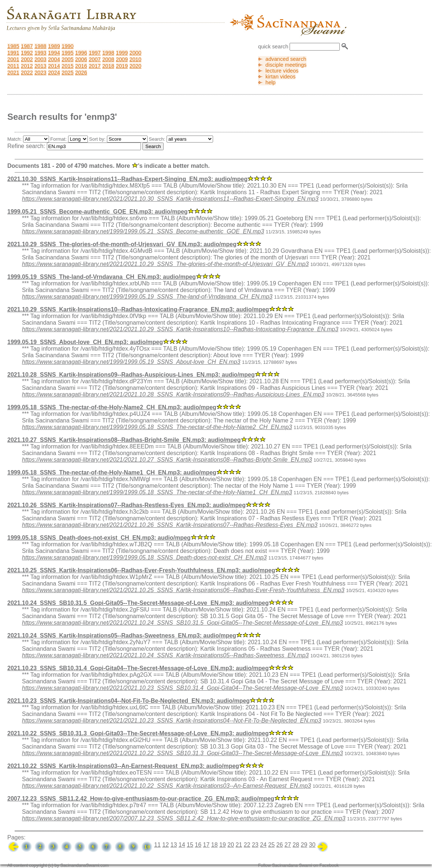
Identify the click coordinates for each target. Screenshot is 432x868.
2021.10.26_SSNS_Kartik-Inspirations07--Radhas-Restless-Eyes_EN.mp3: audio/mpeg (126, 505)
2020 (136, 66)
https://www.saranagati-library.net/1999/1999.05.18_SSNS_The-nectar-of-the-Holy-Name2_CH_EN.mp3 (157, 427)
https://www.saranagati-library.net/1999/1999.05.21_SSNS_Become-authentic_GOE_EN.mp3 (143, 231)
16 (198, 845)
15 (190, 845)
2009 (122, 59)
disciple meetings (286, 65)
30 (312, 845)
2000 (136, 53)
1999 (122, 53)
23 (255, 845)
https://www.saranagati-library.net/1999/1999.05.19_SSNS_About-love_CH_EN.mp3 (131, 362)
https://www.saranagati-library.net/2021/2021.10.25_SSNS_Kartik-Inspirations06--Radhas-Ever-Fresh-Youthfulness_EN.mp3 (183, 590)
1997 (95, 53)
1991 (13, 53)
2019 (122, 66)
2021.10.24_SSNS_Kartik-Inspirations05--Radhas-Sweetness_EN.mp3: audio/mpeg (122, 636)
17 (206, 845)
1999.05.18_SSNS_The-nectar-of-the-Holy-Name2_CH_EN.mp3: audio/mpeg (112, 407)
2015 (68, 66)
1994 (54, 53)
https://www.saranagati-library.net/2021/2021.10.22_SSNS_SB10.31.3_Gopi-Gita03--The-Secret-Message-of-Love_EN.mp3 (183, 753)
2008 (108, 59)
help (271, 82)
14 (182, 845)
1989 (54, 46)
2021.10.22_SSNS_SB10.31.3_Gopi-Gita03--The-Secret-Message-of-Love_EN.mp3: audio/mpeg (138, 733)
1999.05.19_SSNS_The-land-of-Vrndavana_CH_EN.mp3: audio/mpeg (102, 277)
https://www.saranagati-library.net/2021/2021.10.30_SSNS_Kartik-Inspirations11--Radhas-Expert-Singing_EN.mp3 (170, 199)
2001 (13, 59)
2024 (54, 73)
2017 (95, 66)
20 (231, 845)
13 (174, 845)
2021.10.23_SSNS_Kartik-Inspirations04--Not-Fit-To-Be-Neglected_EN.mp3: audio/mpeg (129, 701)
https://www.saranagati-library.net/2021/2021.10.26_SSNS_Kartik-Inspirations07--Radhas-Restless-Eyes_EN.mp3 (170, 525)
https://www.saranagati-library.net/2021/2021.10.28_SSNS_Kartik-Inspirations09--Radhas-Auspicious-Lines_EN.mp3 (173, 394)
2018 (108, 66)
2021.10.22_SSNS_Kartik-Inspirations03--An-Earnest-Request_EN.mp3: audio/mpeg (123, 766)
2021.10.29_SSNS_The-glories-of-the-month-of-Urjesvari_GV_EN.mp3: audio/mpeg (122, 244)
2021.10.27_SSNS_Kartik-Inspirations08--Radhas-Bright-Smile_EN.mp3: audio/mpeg (124, 440)
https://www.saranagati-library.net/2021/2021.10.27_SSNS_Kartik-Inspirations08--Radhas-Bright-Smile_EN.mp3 (167, 460)
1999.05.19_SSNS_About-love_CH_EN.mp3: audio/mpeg (85, 342)
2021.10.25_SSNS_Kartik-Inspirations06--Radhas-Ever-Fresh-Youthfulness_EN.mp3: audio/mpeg (141, 570)
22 (247, 845)
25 (271, 845)
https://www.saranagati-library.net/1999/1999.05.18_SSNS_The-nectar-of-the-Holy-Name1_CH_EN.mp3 (157, 492)
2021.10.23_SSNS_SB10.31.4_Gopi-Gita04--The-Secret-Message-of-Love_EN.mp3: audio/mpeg (138, 668)
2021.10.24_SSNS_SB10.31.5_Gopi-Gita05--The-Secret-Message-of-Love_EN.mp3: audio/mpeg (138, 603)
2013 (40, 66)
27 (288, 845)
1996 (81, 53)
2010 (136, 59)
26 (280, 845)
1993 (40, 53)
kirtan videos (280, 77)
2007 (95, 59)
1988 (40, 46)
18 (215, 845)
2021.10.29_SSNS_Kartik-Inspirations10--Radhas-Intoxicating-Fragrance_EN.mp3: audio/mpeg (138, 309)
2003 (40, 59)
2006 (81, 59)
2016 (81, 66)
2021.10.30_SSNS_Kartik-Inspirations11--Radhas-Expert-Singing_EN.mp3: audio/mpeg (127, 179)
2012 (27, 66)
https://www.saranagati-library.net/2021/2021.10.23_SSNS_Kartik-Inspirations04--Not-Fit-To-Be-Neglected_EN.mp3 (172, 721)
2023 (40, 73)
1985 (13, 46)
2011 (13, 66)
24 (263, 845)
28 (296, 845)
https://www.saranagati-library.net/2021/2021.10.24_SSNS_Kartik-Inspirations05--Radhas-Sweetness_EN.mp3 (165, 655)
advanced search (286, 59)
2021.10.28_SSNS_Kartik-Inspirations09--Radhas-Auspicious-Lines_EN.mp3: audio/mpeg (131, 375)
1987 (27, 46)
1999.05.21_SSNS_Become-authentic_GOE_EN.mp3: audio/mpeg (98, 212)
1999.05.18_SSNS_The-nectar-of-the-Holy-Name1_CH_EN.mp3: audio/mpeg (112, 472)
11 (157, 845)
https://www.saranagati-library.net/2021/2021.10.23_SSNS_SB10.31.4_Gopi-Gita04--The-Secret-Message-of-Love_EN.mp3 (183, 688)
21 (239, 845)
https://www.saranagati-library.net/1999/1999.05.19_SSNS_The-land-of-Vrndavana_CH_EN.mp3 (147, 297)
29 (304, 845)
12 (165, 845)
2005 (68, 59)
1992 (27, 53)
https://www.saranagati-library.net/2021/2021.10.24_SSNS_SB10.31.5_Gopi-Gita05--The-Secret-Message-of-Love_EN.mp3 (183, 623)
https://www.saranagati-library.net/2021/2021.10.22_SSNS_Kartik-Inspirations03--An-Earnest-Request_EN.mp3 (166, 786)
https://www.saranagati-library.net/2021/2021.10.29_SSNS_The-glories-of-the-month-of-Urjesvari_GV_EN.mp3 (165, 264)
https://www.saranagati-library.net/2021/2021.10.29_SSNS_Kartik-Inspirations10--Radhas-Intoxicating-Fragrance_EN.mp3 (180, 329)
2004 (54, 59)
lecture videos (282, 71)
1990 (68, 46)
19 (223, 845)
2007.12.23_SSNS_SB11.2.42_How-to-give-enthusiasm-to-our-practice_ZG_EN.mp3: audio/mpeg (141, 799)
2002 (27, 59)
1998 (108, 53)
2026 (81, 73)
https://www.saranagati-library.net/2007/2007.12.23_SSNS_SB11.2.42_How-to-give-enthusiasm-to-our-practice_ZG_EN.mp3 (184, 818)
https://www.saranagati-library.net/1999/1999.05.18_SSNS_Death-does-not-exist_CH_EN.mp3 (144, 557)
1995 (68, 53)
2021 (13, 73)
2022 (27, 73)
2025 (68, 73)
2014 (54, 66)
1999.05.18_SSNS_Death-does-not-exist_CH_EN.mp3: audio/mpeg (99, 538)
